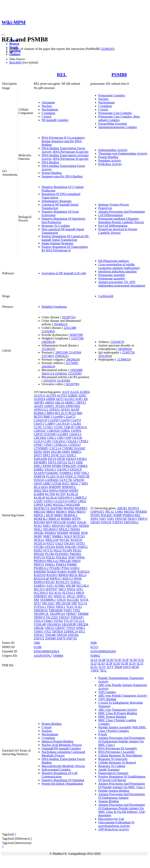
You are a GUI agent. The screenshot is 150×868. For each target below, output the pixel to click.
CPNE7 (39, 445)
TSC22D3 (52, 617)
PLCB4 (50, 554)
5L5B (102, 660)
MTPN (76, 519)
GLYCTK (66, 480)
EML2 (38, 466)
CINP (68, 438)
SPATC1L (60, 596)
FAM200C (52, 473)
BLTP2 (38, 417)
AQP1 (79, 399)
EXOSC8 (76, 469)
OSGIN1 (69, 543)
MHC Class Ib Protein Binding (118, 713)
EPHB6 (57, 466)
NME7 (47, 536)
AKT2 (59, 399)
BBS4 (50, 413)
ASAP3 (39, 406)
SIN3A (71, 589)
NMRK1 (58, 536)
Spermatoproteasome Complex (118, 127)
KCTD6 (50, 494)
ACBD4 (84, 392)
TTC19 (68, 621)
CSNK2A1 (61, 445)
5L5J (94, 663)
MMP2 (58, 515)
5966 (37, 643)
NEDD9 (84, 526)
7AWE (95, 671)
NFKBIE (75, 533)
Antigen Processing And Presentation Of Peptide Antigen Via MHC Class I (122, 785)
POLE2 (51, 557)
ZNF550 (62, 635)
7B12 (103, 671)
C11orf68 (57, 417)
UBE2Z (49, 628)
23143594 (75, 352)
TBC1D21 (48, 603)
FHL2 (85, 473)
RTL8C (50, 582)
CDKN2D (53, 431)
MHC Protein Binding (112, 717)
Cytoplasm (48, 113)
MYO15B (60, 522)
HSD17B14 (41, 491)
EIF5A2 (62, 462)
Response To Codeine (112, 766)
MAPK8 (69, 508)
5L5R (125, 663)
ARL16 (59, 403)
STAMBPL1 (48, 600)
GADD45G (52, 480)
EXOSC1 (50, 469)
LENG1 (49, 501)
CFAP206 (50, 434)
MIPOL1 (39, 515)
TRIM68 (83, 614)
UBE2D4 (82, 624)
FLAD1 (51, 476)
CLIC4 (38, 441)
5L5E (118, 660)
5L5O (101, 663)
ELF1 (71, 462)
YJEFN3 (118, 522)
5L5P (109, 663)
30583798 (76, 335)
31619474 (117, 342)
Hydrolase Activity (110, 164)
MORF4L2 (41, 519)
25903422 (61, 356)
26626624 (72, 359)
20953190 (62, 352)
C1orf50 (53, 420)
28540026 (124, 349)
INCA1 (110, 512)
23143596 (74, 374)
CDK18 (69, 427)
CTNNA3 (74, 445)
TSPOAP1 (77, 617)
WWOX (106, 522)
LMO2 (82, 501)
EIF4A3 (71, 459)
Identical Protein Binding (57, 741)
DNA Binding (50, 162)
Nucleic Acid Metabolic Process (62, 745)
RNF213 (68, 579)
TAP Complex (107, 692)
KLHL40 (40, 498)
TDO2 (51, 607)
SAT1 (50, 586)
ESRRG (39, 469)
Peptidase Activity (110, 161)
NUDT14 (40, 543)
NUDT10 (76, 540)
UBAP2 (95, 522)
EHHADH (40, 459)
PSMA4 (61, 564)
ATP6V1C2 (41, 410)
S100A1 (75, 582)
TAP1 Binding (107, 699)
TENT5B (121, 519)
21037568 (77, 338)
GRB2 (47, 483)
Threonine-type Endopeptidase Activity (123, 153)
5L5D (110, 660)
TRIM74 (39, 617)
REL (62, 75)
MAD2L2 (59, 505)
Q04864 (58, 656)
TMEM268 (56, 610)
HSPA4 (54, 491)
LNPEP (38, 505)
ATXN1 (65, 410)
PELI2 (58, 550)
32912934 (104, 356)
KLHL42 (52, 498)
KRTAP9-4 (65, 498)
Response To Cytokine (56, 226)
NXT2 (50, 543)
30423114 (48, 374)
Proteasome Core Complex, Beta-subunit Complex (119, 118)
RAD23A (84, 572)
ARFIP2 (39, 403)
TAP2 (110, 519)
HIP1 (85, 483)
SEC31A (39, 589)
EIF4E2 (82, 459)
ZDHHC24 (71, 631)
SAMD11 (40, 586)
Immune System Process (114, 205)
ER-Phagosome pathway (114, 261)
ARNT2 (81, 403)
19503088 (76, 370)
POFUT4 (40, 557)
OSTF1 (80, 543)
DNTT (38, 455)
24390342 (61, 374)
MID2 (72, 512)
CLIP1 (47, 441)
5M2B (118, 667)
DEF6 (47, 452)
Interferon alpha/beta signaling (117, 271)
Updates (15, 54)
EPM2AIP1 (69, 466)
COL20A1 (59, 441)
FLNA (60, 476)
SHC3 (62, 589)
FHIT (77, 473)
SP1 (50, 596)
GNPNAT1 (97, 512)
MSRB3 (66, 519)
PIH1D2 (39, 554)
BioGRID (15, 63)
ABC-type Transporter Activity (118, 710)
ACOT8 (51, 395)
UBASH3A (54, 624)
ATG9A (60, 406)
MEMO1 (62, 512)
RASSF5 (52, 575)
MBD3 (51, 512)
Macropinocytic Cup (111, 819)
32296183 (107, 49)
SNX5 (94, 519)
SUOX (84, 600)
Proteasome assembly (112, 275)
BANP (75, 410)
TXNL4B (40, 624)
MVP (49, 522)
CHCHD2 (40, 438)
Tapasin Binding (108, 801)
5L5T (140, 663)
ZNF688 (50, 638)
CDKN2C (40, 431)
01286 (38, 647)
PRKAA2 (53, 561)
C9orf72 (39, 424)
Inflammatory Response (57, 201)
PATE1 (38, 550)
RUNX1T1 (63, 582)
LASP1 (38, 501)
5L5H (133, 660)
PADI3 (60, 547)
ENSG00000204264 (103, 651)
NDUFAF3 (58, 526)
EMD (79, 462)
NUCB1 (64, 540)
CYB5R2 (68, 448)
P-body (103, 734)
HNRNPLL (69, 487)
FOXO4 (39, 480)
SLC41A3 (55, 593)
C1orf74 (75, 420)
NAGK (82, 522)
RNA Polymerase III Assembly (118, 748)
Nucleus (47, 106)
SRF (37, 600)
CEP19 (38, 434)
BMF (47, 417)
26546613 (60, 324)
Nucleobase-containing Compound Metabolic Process (63, 754)
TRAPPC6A (57, 614)
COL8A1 (72, 441)
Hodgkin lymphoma (54, 307)
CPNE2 (83, 441)
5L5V (102, 667)
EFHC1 (71, 455)
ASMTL (49, 406)
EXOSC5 (63, 469)
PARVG (83, 547)
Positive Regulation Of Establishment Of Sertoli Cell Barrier (122, 778)
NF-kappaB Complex (55, 120)
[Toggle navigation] (3, 35)
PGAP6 (67, 550)
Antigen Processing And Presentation (122, 212)
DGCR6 (56, 452)
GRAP (38, 483)
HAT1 (66, 483)
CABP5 (50, 424)
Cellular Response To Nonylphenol (120, 755)
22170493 (72, 363)
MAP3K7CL (42, 508)
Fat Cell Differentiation (113, 226)
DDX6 (38, 452)
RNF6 (78, 579)
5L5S (132, 663)
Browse (14, 44)
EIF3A (52, 459)
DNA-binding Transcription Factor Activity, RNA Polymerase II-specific (65, 150)
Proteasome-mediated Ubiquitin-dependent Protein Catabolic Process (121, 220)
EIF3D (61, 459)
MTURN (39, 522)
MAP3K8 (57, 508)
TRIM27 (71, 614)
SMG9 (80, 593)
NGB (84, 533)
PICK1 (77, 550)
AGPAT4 (39, 399)
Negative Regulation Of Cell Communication (60, 775)
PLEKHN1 (62, 554)
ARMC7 (70, 403)
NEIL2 (38, 529)
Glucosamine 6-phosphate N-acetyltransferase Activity (117, 824)
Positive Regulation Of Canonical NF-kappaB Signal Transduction (66, 238)
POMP (117, 515)
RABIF (72, 572)
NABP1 (72, 522)
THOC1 (61, 607)
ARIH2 (49, 403)
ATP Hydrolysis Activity (114, 829)
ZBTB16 (58, 631)
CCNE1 (48, 427)
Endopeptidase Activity (113, 150)
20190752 (68, 317)
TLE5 (70, 607)
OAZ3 (59, 543)
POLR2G (107, 515)
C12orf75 (69, 417)
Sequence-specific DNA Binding (62, 176)
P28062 (95, 656)
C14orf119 (41, 420)
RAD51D (40, 575)
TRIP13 (142, 519)
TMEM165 (41, 610)
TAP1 (103, 519)
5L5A (94, 660)
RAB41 (62, 572)
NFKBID (141, 512)
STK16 (61, 600)
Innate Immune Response (58, 243)
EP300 (47, 466)
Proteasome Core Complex (115, 113)
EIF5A (52, 462)
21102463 (48, 331)
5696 (94, 643)
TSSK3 (48, 621)
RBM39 (63, 575)
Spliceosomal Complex (56, 770)
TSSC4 (38, 621)
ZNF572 (39, 638)
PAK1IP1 (71, 547)
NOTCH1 (79, 536)
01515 (94, 647)
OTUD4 (50, 547)
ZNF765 (72, 638)
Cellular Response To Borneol (117, 762)
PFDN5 (95, 515)
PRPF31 (39, 564)
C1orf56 (64, 420)
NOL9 (68, 536)
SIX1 (80, 589)
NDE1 (47, 526)
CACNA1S (63, 424)
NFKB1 (75, 529)
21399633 (123, 359)
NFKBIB (62, 533)
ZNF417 (39, 635)
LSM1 (119, 512)
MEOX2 (129, 512)
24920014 (48, 342)
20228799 (72, 384)
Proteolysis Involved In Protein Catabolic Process (118, 231)
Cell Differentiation (110, 215)
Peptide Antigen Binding (114, 791)
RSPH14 (39, 582)
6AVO (127, 667)
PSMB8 (119, 75)
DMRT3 (76, 452)
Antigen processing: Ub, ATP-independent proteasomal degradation (122, 284)
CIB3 (60, 438)
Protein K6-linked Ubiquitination (62, 784)
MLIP (50, 515)
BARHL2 (40, 413)
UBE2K (39, 628)
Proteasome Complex (112, 95)
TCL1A (82, 603)
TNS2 (76, 610)
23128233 (48, 349)
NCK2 (38, 526)
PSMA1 (50, 564)
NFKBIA (50, 533)
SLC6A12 (69, 593)
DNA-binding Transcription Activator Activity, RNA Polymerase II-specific (65, 157)
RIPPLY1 (56, 579)
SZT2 (37, 603)
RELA (82, 575)
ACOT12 (40, 395)
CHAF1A (75, 434)
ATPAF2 (54, 410)
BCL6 (72, 413)
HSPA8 (64, 491)
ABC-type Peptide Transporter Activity (123, 696)
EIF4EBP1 (41, 462)
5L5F (125, 660)
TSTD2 (58, 621)
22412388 (70, 328)
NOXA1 (39, 540)
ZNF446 (50, 635)
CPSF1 (49, 445)
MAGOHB (73, 505)
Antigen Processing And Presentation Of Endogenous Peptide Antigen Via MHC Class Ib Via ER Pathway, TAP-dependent (122, 810)
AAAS (75, 392)
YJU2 (48, 631)
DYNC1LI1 (58, 455)
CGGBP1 (62, 434)
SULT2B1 (73, 600)
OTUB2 (39, 547)
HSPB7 (74, 491)
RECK (74, 575)
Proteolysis (105, 208)
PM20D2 (75, 554)
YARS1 (39, 631)
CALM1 (76, 424)
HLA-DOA (41, 487)
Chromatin (48, 102)
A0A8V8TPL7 (43, 656)
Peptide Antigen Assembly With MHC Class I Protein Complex (122, 729)
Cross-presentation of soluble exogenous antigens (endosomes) (119, 266)
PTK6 (65, 568)
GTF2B (56, 483)
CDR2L (65, 431)
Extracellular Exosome (112, 124)
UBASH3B (69, 624)
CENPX (76, 431)
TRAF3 (132, 519)
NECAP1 (72, 526)
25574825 (48, 356)
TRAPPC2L (41, 614)
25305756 (128, 352)
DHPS (66, 452)
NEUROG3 (50, 529)
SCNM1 (60, 586)
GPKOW (79, 480)
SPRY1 (81, 596)
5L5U (94, 667)
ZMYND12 (131, 522)
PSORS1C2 (41, 568)
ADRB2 (72, 395)
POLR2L (62, 557)
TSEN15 (64, 617)
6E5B (135, 667)
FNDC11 (71, 476)
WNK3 (80, 628)
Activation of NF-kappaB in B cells (64, 273)
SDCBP (71, 586)
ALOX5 (69, 399)
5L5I (141, 660)
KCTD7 (61, 494)
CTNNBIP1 (41, 448)
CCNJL (58, 427)
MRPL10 (54, 519)
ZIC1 (82, 631)
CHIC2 (52, 438)
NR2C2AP (52, 540)
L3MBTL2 (80, 498)
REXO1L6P (41, 579)
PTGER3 (55, 568)
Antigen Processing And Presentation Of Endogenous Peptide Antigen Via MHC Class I (122, 741)
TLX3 (78, 607)
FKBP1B (40, 476)
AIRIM (50, 399)
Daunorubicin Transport (113, 773)
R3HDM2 (40, 572)
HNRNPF (55, 487)
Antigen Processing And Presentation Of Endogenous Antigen (122, 796)
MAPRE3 (81, 508)
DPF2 (46, 455)
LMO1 (73, 501)
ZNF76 (61, 638)
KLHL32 (72, 494)
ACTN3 (62, 395)
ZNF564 (73, 635)
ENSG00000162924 (46, 651)
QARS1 (75, 568)
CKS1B (77, 438)
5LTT (110, 667)
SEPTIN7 (52, 589)
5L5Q (117, 663)
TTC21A (79, 621)
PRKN (76, 561)
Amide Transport (109, 770)
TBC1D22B (63, 603)
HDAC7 (75, 483)
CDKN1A (81, 427)
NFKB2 (39, 533)
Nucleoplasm (50, 109)
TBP (74, 603)
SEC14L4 (82, 586)
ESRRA (83, 466)
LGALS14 (61, 501)
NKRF (38, 536)
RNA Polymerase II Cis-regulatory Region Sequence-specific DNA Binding (63, 141)
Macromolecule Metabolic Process (63, 766)
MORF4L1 (71, 515)
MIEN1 (81, 512)
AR (86, 399)
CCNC (38, 427)
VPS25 (71, 628)
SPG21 (71, 596)
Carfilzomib (106, 296)
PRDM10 (40, 561)
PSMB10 (128, 515)
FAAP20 (39, 473)
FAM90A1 (66, 473)
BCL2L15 (61, 413)
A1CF (66, 392)
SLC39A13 (41, 593)
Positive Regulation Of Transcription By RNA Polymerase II (65, 249)
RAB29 (52, 572)
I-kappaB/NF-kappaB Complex (61, 748)
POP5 (72, 557)
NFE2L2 (64, 529)
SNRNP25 (40, 596)
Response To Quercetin (113, 759)
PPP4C (81, 557)
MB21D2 (40, 512)
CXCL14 (55, 448)
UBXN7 (60, 628)
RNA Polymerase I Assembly (117, 752)
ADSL (82, 395)
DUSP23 (133, 508)
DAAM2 (80, 448)
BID (79, 413)
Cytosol (46, 116)
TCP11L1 (40, 607)
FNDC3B (83, 476)
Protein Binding (52, 173)
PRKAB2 (65, 561)
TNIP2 (68, 610)
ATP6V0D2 (73, 406)
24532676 (50, 381)
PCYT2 (48, 550)
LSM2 (48, 505)
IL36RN (39, 494)
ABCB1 (122, 508)
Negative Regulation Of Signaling (63, 780)
